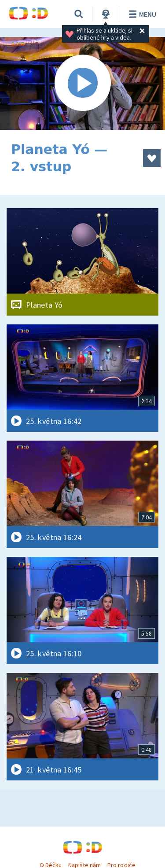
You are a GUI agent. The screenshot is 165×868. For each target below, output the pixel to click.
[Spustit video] (82, 83)
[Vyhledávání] (79, 14)
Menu (141, 14)
